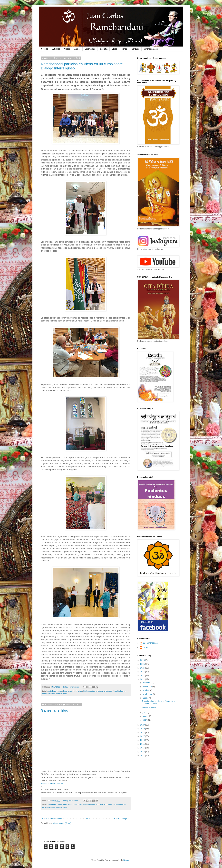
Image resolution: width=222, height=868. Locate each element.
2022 (143, 676)
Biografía (104, 49)
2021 (143, 679)
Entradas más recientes (52, 819)
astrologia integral (55, 691)
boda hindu (68, 691)
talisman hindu (61, 694)
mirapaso (147, 647)
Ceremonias (90, 49)
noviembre (147, 687)
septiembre (148, 694)
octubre (146, 690)
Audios (77, 49)
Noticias (45, 49)
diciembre (147, 683)
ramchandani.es (151, 49)
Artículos (56, 49)
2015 (143, 744)
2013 (143, 752)
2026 (143, 660)
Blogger (127, 860)
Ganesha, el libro (55, 710)
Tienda (124, 49)
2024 (143, 668)
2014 (143, 748)
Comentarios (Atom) (62, 823)
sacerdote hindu (49, 694)
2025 (143, 664)
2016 (143, 740)
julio (145, 712)
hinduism (99, 691)
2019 (143, 729)
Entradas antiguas (122, 819)
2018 (143, 733)
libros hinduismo (119, 691)
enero (145, 720)
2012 (143, 755)
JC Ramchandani (151, 643)
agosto (146, 698)
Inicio (88, 819)
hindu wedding (89, 691)
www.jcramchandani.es (52, 783)
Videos (67, 49)
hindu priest (78, 691)
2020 (143, 725)
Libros (114, 49)
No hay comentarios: (71, 687)
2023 (143, 672)
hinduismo (108, 691)
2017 (143, 736)
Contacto (135, 49)
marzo (146, 716)
